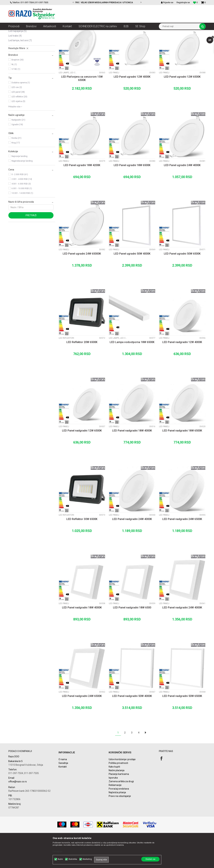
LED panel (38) (18, 122)
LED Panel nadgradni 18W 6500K (182, 461)
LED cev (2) (17, 117)
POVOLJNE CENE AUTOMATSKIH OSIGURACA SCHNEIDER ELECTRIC (109, 2)
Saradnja (63, 793)
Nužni (60, 859)
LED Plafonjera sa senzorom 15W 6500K (82, 108)
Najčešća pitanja (117, 822)
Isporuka (113, 808)
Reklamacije (115, 815)
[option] (107, 3)
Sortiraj (118, 39)
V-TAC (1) (16, 99)
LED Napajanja (17, 61)
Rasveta (39, 33)
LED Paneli (16, 52)
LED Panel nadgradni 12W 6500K (82, 461)
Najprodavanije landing (22, 191)
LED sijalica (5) (18, 131)
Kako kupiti (114, 797)
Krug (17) (16, 173)
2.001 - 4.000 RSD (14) (22, 209)
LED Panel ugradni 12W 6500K (182, 107)
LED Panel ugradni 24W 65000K (82, 284)
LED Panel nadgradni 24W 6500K (182, 549)
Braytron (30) (18, 90)
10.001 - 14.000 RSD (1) (22, 223)
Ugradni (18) (17, 155)
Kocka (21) (16, 168)
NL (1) (14, 94)
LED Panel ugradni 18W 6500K (132, 195)
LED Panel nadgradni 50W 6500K (182, 726)
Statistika (73, 859)
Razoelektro (14, 33)
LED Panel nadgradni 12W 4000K (182, 372)
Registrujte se (183, 2)
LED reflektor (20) (19, 127)
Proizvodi (27, 33)
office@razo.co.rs (18, 812)
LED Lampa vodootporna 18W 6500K (132, 372)
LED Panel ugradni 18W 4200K (82, 195)
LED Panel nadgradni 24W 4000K (132, 549)
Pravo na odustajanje (120, 826)
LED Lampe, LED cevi (20, 70)
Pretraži (31, 245)
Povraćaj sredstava (119, 819)
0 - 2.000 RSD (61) (20, 204)
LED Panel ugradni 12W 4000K (132, 107)
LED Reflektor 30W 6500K (82, 549)
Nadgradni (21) (18, 150)
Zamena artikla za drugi (121, 811)
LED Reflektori (18, 56)
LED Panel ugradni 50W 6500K (182, 284)
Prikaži (171, 39)
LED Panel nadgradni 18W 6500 (132, 638)
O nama (63, 789)
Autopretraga (103, 39)
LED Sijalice (16, 47)
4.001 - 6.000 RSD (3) (21, 214)
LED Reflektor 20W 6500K (82, 372)
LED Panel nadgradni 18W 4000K (132, 461)
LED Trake (15, 66)
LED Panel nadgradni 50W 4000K (132, 726)
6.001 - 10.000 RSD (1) (22, 219)
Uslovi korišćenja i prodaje (122, 789)
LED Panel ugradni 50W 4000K (132, 284)
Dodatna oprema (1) (21, 113)
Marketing (87, 859)
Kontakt (63, 797)
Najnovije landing (19, 186)
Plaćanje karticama (119, 804)
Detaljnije (58, 851)
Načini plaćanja (117, 800)
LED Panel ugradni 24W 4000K (182, 195)
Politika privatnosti (118, 793)
